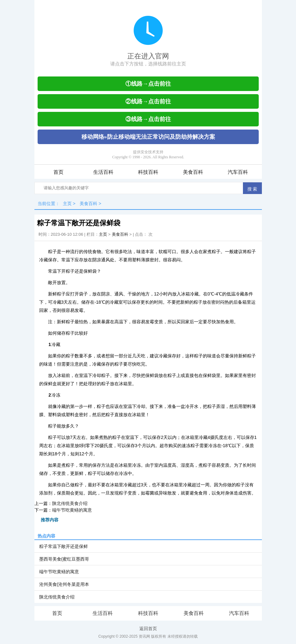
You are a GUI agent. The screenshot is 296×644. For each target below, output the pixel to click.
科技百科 (148, 172)
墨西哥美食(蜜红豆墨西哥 (64, 559)
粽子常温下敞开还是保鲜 (63, 546)
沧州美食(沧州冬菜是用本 (64, 584)
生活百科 (103, 172)
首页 (58, 172)
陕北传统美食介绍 (70, 503)
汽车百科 (238, 172)
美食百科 (193, 172)
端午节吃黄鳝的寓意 (72, 510)
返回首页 (148, 629)
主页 (67, 204)
